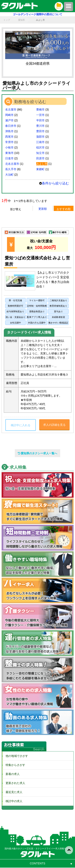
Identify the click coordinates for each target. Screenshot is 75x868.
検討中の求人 (13, 801)
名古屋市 (11, 110)
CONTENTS (37, 863)
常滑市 (9, 142)
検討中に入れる (21, 425)
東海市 (9, 153)
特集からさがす (14, 765)
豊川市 (40, 126)
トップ (7, 20)
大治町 (9, 175)
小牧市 (9, 147)
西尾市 (9, 137)
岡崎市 (9, 115)
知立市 (40, 153)
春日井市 (11, 126)
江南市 (40, 142)
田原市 (40, 158)
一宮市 (40, 115)
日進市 (9, 158)
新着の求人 (11, 774)
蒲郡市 (40, 137)
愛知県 (21, 20)
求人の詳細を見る (54, 425)
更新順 (43, 209)
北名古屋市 (12, 164)
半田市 (40, 120)
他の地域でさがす (15, 756)
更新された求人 (14, 783)
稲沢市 (40, 147)
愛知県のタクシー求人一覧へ (38, 453)
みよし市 (42, 164)
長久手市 (11, 169)
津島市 (9, 131)
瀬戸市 (9, 120)
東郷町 (40, 169)
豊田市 (40, 131)
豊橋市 (40, 110)
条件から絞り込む (55, 183)
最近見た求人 (13, 792)
